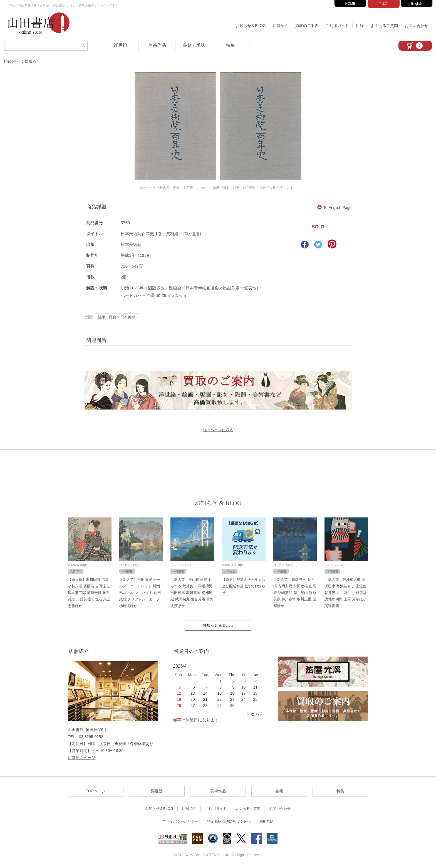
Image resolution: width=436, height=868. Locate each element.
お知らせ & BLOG (218, 503)
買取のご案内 (307, 26)
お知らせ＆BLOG (251, 26)
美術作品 (157, 45)
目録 (360, 26)
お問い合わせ (417, 26)
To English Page (334, 208)
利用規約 (266, 821)
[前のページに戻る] (21, 61)
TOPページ (96, 791)
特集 (231, 45)
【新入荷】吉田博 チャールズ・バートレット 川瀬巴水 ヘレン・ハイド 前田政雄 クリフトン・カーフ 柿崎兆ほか (140, 593)
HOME (350, 4)
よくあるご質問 (384, 26)
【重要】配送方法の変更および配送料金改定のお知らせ (244, 586)
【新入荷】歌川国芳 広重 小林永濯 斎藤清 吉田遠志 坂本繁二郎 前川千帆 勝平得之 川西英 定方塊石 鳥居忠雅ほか (89, 593)
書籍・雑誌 (194, 45)
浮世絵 (120, 45)
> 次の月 (255, 714)
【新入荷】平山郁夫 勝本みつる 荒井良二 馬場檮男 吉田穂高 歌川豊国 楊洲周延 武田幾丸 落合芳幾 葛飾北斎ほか (192, 593)
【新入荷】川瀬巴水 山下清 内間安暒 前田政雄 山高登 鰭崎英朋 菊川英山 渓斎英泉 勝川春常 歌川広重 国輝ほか (295, 593)
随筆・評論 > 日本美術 (117, 317)
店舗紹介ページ (81, 758)
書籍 (279, 791)
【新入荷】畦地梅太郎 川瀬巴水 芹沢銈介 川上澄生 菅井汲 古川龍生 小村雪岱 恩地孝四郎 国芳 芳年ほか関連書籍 (345, 593)
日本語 (383, 4)
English (417, 4)
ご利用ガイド (337, 26)
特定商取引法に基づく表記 (229, 821)
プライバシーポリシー (180, 821)
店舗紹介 (281, 26)
